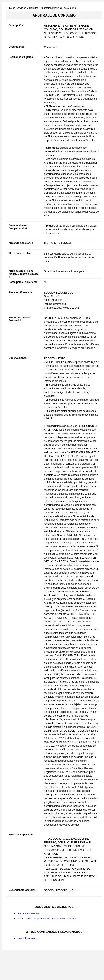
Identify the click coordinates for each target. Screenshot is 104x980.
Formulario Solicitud (29, 914)
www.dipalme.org (27, 938)
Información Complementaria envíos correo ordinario (47, 919)
